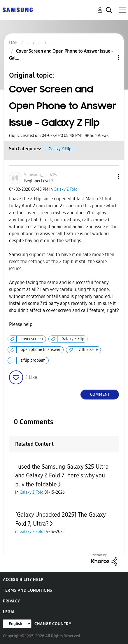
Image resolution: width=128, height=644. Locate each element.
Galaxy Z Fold (66, 189)
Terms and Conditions (28, 590)
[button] (109, 176)
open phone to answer (41, 350)
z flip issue (88, 350)
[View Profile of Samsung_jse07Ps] (41, 175)
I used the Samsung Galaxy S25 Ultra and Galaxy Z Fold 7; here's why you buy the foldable (62, 476)
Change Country (53, 624)
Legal (9, 612)
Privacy (11, 601)
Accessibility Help (23, 580)
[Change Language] (17, 624)
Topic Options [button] (108, 58)
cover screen (32, 339)
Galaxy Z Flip (60, 149)
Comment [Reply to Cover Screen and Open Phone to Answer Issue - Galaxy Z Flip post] (100, 394)
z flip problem (33, 360)
